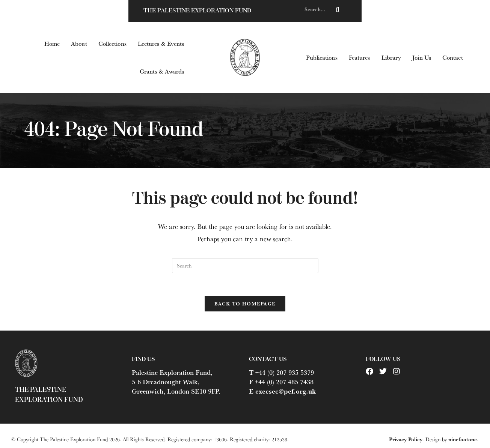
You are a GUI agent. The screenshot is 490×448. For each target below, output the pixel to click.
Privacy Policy (406, 439)
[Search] (338, 9)
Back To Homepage (245, 304)
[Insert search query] (245, 266)
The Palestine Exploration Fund (197, 11)
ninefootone (463, 439)
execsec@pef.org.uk (286, 391)
